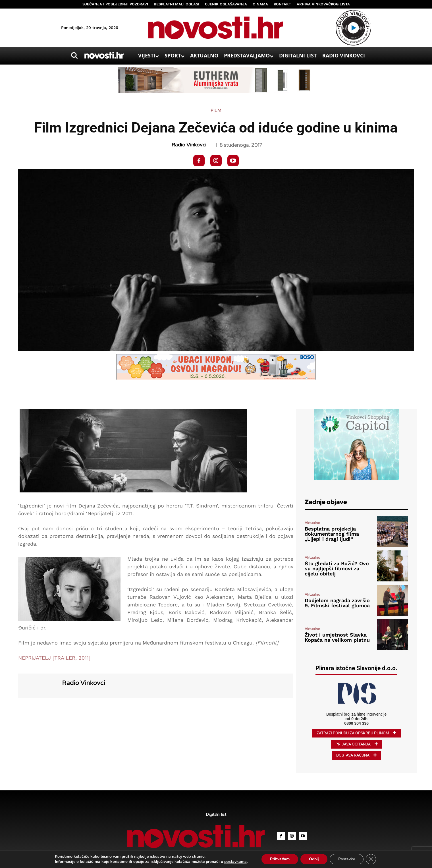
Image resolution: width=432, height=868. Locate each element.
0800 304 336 (356, 723)
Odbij (314, 859)
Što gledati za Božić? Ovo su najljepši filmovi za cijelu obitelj (337, 568)
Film (216, 111)
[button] (74, 55)
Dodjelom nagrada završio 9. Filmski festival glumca (337, 603)
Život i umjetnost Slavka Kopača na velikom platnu (337, 637)
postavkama (235, 862)
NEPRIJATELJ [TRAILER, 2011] (54, 658)
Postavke (347, 859)
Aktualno (312, 523)
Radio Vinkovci (189, 145)
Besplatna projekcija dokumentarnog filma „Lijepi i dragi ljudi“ (332, 534)
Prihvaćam (280, 859)
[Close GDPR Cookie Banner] (371, 859)
